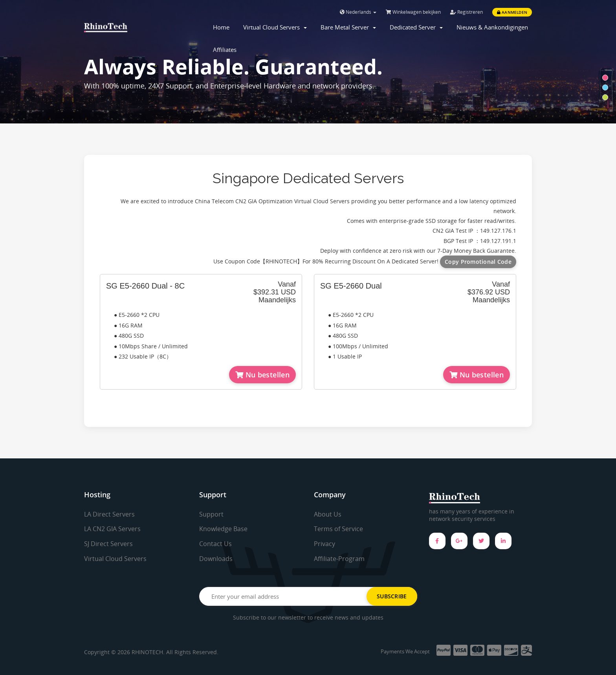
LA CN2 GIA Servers (112, 529)
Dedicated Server (416, 27)
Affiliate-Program (339, 559)
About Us (328, 514)
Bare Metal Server (348, 27)
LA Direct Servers (109, 514)
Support (211, 514)
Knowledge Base (223, 529)
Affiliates (225, 50)
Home (221, 27)
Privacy (324, 544)
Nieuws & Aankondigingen (492, 27)
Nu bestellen (262, 375)
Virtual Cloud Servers (275, 27)
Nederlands (358, 12)
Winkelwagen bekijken (413, 12)
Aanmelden (512, 12)
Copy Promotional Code (478, 262)
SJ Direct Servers (108, 544)
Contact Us (215, 544)
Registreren (467, 12)
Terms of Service (338, 529)
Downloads (216, 559)
